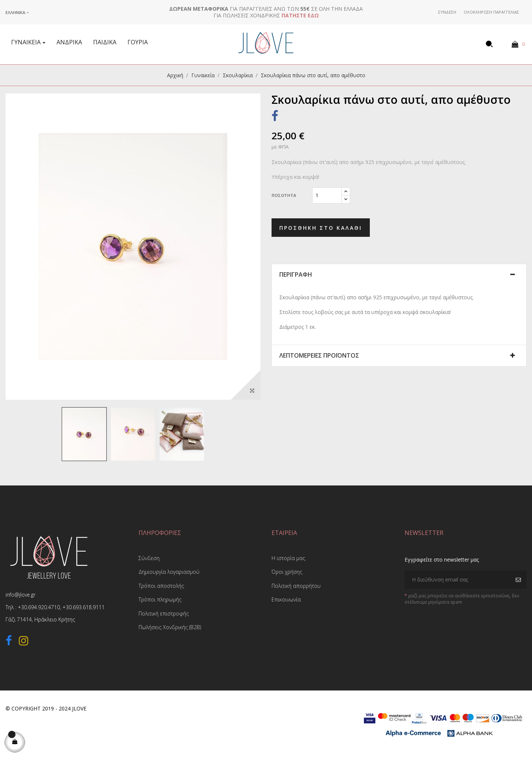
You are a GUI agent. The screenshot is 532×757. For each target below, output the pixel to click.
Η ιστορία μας (288, 558)
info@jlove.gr (21, 595)
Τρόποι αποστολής (161, 586)
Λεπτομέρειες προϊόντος (319, 356)
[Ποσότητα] (327, 195)
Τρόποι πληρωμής (160, 599)
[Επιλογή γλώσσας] (17, 12)
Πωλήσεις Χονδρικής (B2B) (170, 627)
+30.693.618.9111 (83, 607)
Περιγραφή (296, 275)
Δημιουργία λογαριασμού (169, 572)
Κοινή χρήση (275, 117)
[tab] (399, 275)
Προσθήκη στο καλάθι (321, 228)
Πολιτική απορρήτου (296, 586)
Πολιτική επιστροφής (164, 613)
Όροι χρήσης (287, 572)
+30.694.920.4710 (39, 607)
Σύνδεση (149, 558)
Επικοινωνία (286, 599)
